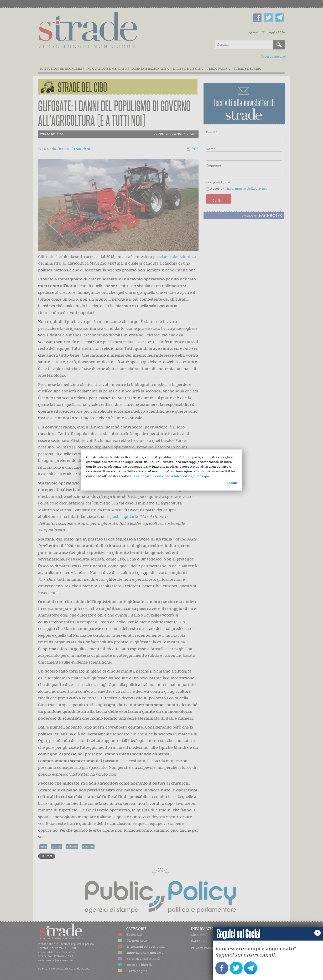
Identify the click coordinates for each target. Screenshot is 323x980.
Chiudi (232, 483)
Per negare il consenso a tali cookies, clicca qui (172, 476)
